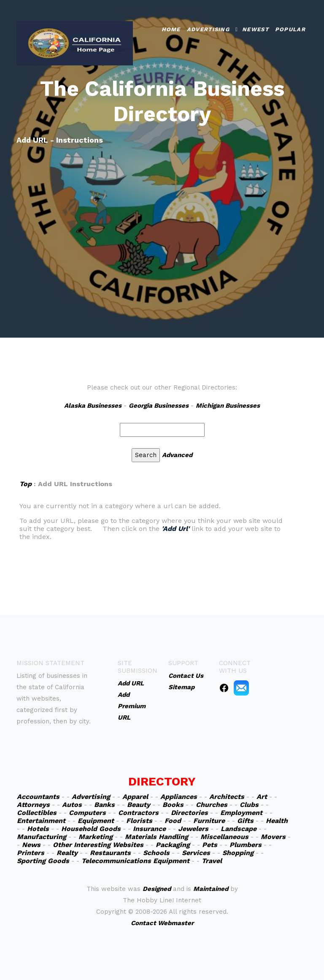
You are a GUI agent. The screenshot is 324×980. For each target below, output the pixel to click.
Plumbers (246, 845)
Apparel (135, 797)
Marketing (96, 837)
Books (173, 805)
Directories (189, 813)
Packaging (173, 845)
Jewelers (193, 829)
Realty (67, 853)
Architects (227, 797)
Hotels (38, 829)
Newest (255, 29)
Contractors (138, 813)
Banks (104, 805)
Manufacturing (42, 837)
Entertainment (41, 821)
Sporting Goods (43, 861)
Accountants (38, 797)
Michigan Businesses (228, 406)
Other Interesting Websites (98, 845)
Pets (210, 845)
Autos (72, 805)
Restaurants (110, 853)
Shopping (238, 853)
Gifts (245, 821)
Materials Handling (157, 837)
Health (277, 821)
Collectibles (37, 813)
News (31, 845)
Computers (87, 813)
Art (262, 797)
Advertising (208, 29)
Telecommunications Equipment (135, 861)
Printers (31, 853)
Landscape (239, 829)
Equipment (96, 821)
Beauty (139, 805)
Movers (273, 837)
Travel (212, 861)
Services (196, 853)
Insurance (149, 829)
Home (171, 29)
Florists (139, 821)
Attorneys (33, 805)
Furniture (209, 821)
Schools (156, 853)
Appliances (179, 797)
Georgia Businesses (159, 406)
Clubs (249, 805)
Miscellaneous (224, 837)
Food (173, 821)
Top (26, 484)
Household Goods (91, 829)
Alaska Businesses (93, 406)
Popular (290, 29)
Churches (212, 805)
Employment (241, 813)
